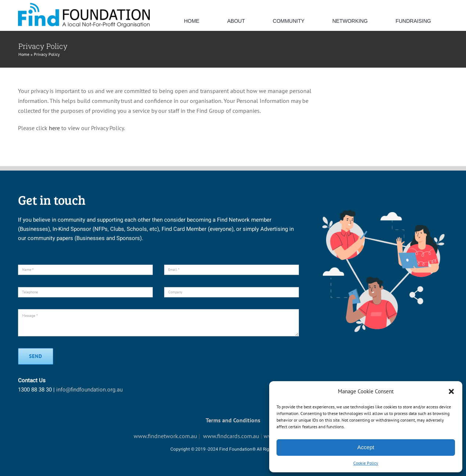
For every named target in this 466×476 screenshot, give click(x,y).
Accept (366, 447)
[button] (451, 391)
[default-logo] (84, 5)
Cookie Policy (366, 463)
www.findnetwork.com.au (165, 436)
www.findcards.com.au (231, 436)
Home (24, 54)
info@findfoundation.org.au (89, 390)
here (54, 128)
